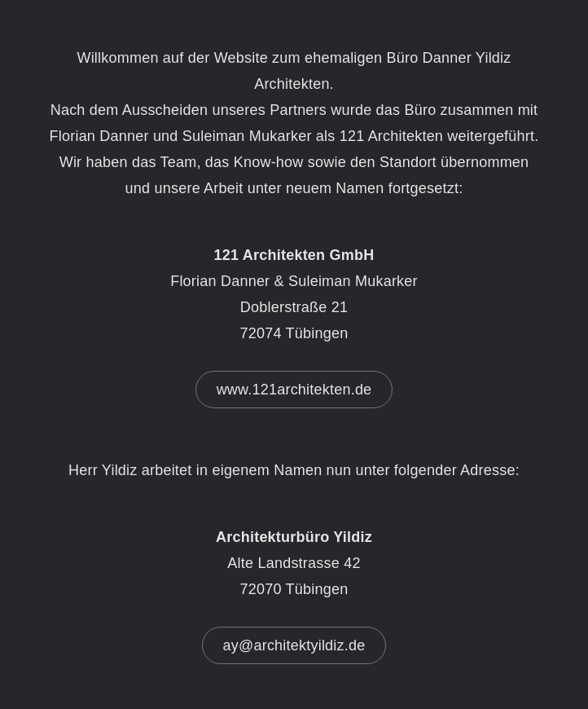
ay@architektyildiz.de (294, 645)
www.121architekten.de (294, 390)
